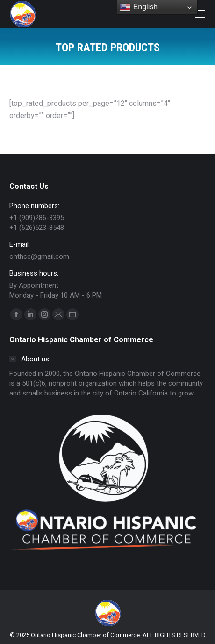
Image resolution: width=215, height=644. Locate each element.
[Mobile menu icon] (200, 14)
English (139, 7)
